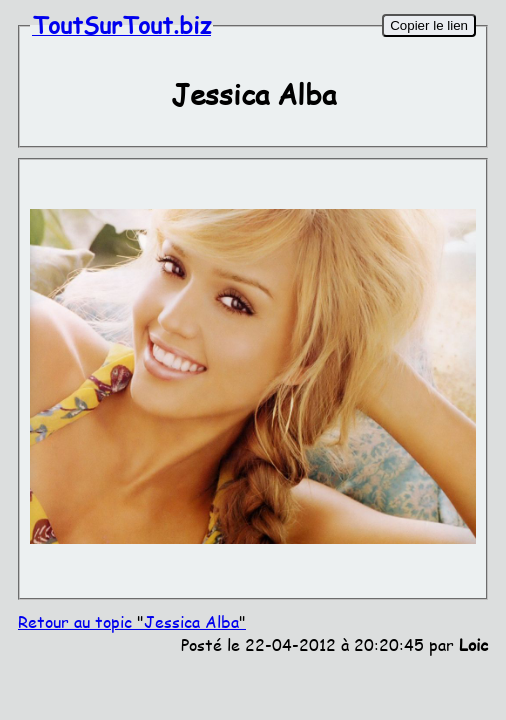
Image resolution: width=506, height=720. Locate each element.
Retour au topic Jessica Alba (132, 621)
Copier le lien (429, 25)
